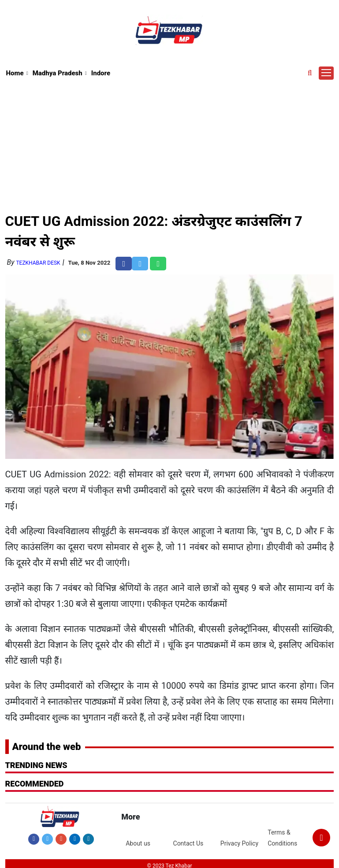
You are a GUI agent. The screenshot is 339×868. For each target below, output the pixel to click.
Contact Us (188, 843)
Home (15, 73)
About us (138, 843)
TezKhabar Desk (38, 263)
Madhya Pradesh (58, 73)
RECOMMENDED (35, 784)
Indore (101, 73)
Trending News (36, 765)
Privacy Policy (239, 843)
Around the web (47, 747)
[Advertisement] (170, 145)
